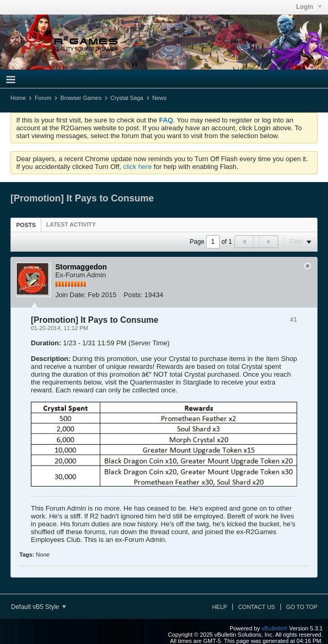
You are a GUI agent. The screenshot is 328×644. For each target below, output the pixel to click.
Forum (43, 98)
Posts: (133, 295)
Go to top (302, 607)
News (160, 98)
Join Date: (71, 295)
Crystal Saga (127, 98)
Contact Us (257, 607)
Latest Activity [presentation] (71, 224)
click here (137, 167)
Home (18, 98)
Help (219, 607)
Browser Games (81, 98)
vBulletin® (275, 628)
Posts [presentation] (26, 225)
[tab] (26, 225)
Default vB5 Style (38, 607)
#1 (294, 320)
